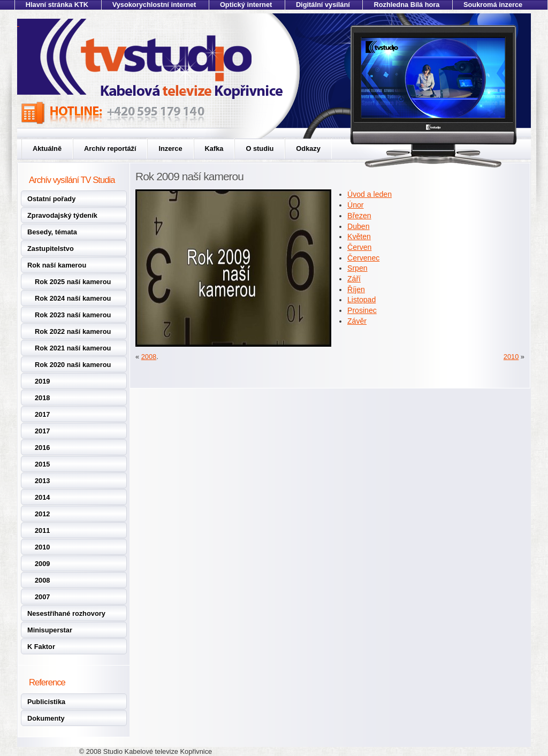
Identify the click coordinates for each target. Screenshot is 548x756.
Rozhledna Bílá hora (406, 5)
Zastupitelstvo (51, 249)
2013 (42, 481)
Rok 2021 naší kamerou (73, 348)
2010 (42, 547)
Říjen (356, 289)
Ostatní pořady (51, 199)
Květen (359, 236)
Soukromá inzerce (493, 5)
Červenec (363, 258)
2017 (42, 414)
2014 (42, 497)
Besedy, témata (52, 232)
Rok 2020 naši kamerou (73, 365)
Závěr (357, 321)
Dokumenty (46, 718)
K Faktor (41, 647)
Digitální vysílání (323, 5)
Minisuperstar (50, 630)
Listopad (361, 300)
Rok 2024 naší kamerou (73, 298)
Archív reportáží (110, 148)
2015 (42, 464)
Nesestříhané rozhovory (66, 613)
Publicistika (46, 702)
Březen (359, 216)
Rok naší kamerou (57, 265)
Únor (356, 205)
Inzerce (170, 148)
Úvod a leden (370, 194)
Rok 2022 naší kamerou (73, 331)
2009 (42, 564)
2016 (42, 448)
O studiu (260, 148)
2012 (42, 514)
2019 (42, 381)
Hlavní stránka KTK (57, 5)
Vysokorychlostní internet (154, 5)
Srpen (357, 268)
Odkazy (308, 148)
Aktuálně (47, 148)
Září (354, 279)
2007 (42, 597)
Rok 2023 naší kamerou (73, 315)
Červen (359, 247)
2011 (42, 530)
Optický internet (246, 5)
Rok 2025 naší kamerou (73, 282)
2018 (42, 398)
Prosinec (362, 310)
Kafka (214, 148)
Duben (359, 226)
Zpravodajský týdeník (62, 215)
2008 (42, 580)
